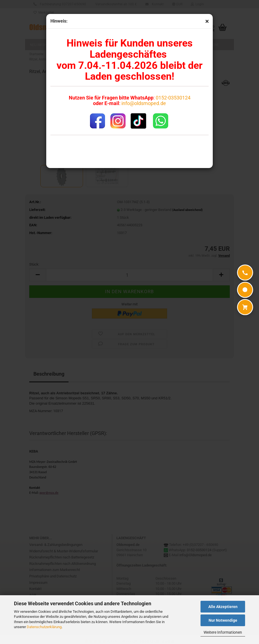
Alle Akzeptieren (223, 607)
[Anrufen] (245, 273)
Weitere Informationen (223, 632)
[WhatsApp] (245, 290)
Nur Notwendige (223, 620)
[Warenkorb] (245, 307)
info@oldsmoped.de (144, 103)
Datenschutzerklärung (44, 627)
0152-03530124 (173, 98)
